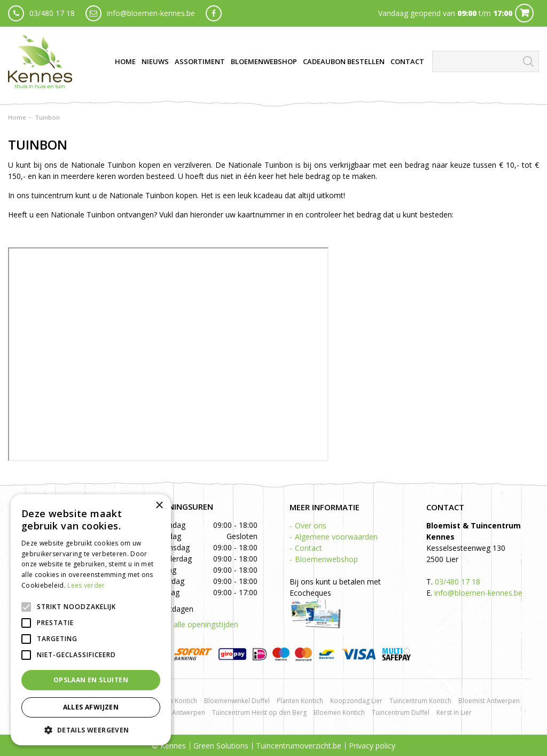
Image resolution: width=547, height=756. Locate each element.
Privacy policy (372, 746)
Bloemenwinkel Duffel (237, 701)
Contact (308, 548)
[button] (91, 730)
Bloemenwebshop (326, 559)
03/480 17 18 (52, 13)
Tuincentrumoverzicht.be (299, 746)
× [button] (159, 506)
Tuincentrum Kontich (420, 701)
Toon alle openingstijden (196, 624)
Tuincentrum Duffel (401, 712)
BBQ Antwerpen (181, 712)
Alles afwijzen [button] (91, 707)
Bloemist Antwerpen (489, 701)
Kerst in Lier (454, 712)
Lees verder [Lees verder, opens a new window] (86, 585)
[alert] (91, 620)
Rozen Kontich (176, 701)
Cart (524, 13)
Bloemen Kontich (339, 712)
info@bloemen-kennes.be (151, 13)
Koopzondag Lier (356, 701)
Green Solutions (221, 746)
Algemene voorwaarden (336, 537)
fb (214, 13)
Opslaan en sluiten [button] (91, 680)
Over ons (311, 525)
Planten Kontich (300, 701)
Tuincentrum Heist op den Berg (259, 712)
